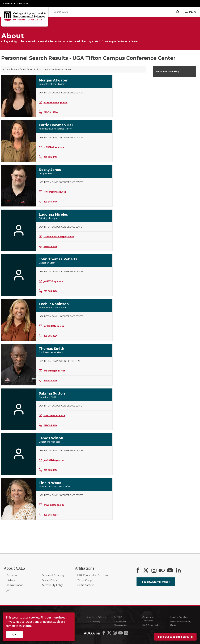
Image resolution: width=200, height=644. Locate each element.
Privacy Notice (15, 622)
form (28, 626)
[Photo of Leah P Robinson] (19, 320)
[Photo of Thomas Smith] (19, 365)
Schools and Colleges (96, 617)
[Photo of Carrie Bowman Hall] (19, 141)
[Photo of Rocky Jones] (19, 186)
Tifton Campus (86, 580)
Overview (12, 575)
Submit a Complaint (179, 617)
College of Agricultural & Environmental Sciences (29, 41)
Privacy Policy (49, 580)
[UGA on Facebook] (104, 634)
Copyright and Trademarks (149, 619)
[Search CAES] (112, 12)
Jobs (9, 590)
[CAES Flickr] (162, 571)
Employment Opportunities (120, 623)
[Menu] (191, 12)
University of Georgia (16, 3)
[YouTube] (170, 571)
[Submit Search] (178, 12)
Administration (15, 585)
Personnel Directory (80, 41)
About (63, 41)
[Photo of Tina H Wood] (19, 499)
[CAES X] (146, 571)
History (11, 580)
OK (14, 635)
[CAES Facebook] (138, 571)
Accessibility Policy (52, 585)
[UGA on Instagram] (115, 634)
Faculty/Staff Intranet (156, 582)
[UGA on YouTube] (121, 634)
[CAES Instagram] (154, 571)
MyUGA (118, 617)
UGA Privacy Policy (151, 625)
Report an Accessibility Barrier (181, 623)
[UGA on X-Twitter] (109, 634)
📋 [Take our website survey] (175, 637)
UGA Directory (93, 622)
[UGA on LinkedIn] (126, 634)
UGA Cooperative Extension (93, 575)
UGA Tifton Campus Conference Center (116, 41)
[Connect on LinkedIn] (178, 571)
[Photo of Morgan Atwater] (19, 96)
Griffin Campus (86, 585)
